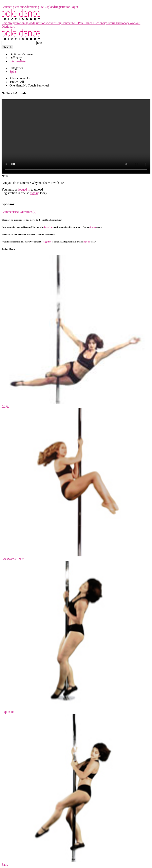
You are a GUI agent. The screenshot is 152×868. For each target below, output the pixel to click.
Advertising (32, 7)
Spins (13, 72)
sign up (35, 193)
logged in (24, 189)
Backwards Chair (13, 559)
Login (74, 7)
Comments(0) (11, 212)
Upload (50, 7)
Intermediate (18, 61)
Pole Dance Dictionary (16, 3)
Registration (63, 7)
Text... (41, 43)
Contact (7, 7)
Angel (5, 406)
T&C (42, 7)
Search (7, 47)
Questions (18, 7)
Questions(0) (28, 212)
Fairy (5, 865)
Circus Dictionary (118, 23)
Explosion (8, 712)
